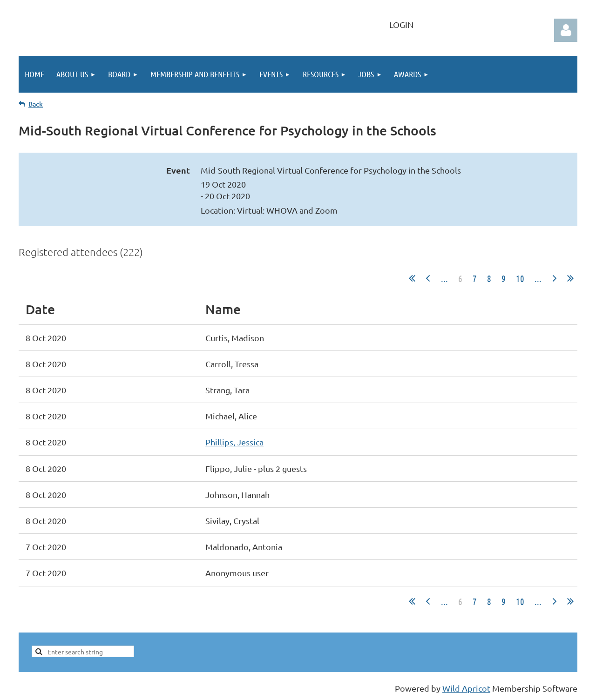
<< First (412, 278)
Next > (555, 278)
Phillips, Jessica (234, 442)
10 (520, 278)
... (444, 278)
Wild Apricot (466, 688)
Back (36, 104)
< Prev (428, 278)
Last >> (570, 278)
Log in (566, 30)
